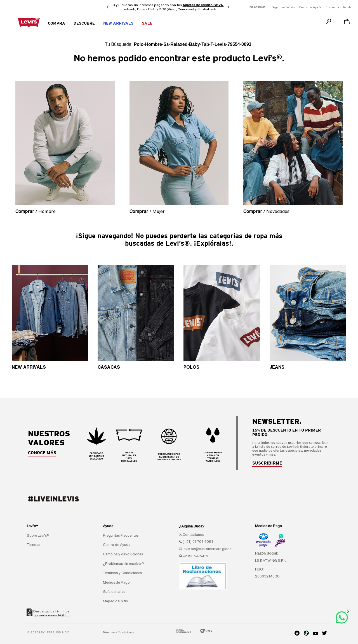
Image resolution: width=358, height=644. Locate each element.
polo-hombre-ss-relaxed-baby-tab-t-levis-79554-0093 (192, 44)
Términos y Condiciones (118, 632)
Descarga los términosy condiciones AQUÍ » (48, 613)
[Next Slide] (229, 7)
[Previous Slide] (108, 7)
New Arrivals (118, 23)
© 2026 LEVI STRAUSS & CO (48, 632)
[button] (267, 463)
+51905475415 (195, 556)
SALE (147, 23)
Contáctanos (193, 535)
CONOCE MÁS (42, 453)
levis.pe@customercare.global (208, 549)
